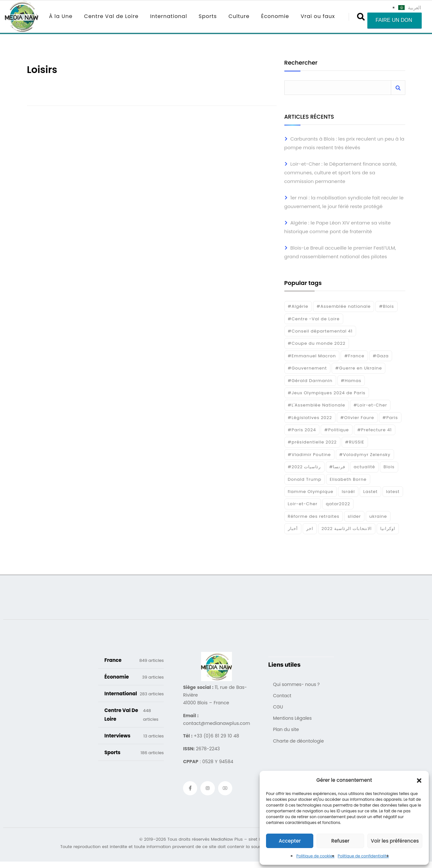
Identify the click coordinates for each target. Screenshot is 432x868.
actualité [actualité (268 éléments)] (364, 467)
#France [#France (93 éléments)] (354, 356)
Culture (239, 16)
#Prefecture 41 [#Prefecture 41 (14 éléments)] (375, 430)
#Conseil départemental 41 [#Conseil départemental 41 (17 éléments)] (320, 331)
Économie (275, 16)
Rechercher (301, 63)
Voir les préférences (395, 841)
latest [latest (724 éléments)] (393, 492)
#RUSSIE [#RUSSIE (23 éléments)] (355, 442)
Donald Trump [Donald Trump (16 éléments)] (305, 479)
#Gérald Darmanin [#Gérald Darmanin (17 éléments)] (310, 381)
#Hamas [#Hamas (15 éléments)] (351, 381)
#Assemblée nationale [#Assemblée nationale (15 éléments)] (344, 306)
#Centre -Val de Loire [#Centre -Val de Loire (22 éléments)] (314, 319)
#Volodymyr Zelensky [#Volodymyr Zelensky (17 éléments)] (365, 455)
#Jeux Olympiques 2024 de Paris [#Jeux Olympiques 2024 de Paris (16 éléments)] (327, 393)
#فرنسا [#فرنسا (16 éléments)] (337, 467)
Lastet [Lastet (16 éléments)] (370, 492)
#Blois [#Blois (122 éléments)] (386, 306)
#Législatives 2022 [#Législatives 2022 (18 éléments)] (310, 418)
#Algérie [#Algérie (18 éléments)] (298, 306)
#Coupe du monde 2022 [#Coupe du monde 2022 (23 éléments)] (317, 343)
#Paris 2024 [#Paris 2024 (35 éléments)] (302, 430)
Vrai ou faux (318, 16)
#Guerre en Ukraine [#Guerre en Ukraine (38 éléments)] (358, 368)
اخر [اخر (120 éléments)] (310, 529)
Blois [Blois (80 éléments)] (389, 467)
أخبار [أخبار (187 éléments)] (293, 529)
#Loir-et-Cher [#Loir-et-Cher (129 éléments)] (370, 405)
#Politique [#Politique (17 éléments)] (336, 430)
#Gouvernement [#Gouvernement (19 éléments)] (308, 368)
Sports (208, 16)
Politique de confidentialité (363, 856)
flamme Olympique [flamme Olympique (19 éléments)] (311, 492)
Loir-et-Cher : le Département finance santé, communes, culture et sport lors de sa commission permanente (341, 173)
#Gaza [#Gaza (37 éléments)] (381, 356)
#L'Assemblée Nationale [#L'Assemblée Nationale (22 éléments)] (317, 405)
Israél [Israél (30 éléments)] (348, 492)
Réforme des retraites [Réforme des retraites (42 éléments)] (314, 516)
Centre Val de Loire (111, 16)
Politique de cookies (315, 856)
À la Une (61, 16)
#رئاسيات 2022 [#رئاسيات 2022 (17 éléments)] (304, 467)
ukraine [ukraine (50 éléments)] (378, 516)
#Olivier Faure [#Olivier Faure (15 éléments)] (357, 418)
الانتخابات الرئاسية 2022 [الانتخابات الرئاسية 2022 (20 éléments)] (347, 529)
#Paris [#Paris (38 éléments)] (390, 418)
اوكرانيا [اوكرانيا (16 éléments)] (388, 529)
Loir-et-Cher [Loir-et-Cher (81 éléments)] (303, 504)
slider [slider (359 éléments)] (354, 516)
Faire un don (394, 20)
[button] (419, 780)
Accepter (290, 841)
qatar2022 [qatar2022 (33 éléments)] (338, 504)
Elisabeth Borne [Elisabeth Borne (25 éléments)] (348, 479)
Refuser (340, 841)
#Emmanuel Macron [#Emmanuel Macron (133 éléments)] (312, 356)
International (169, 16)
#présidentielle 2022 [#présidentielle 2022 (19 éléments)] (312, 442)
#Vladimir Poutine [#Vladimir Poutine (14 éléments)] (309, 455)
